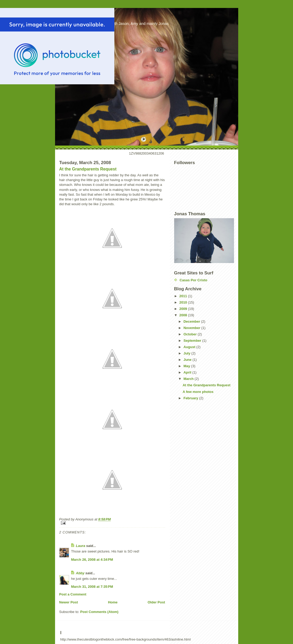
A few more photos (198, 392)
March (189, 379)
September (193, 341)
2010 (184, 302)
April (188, 372)
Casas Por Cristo (194, 280)
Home (113, 602)
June (188, 360)
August (190, 347)
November (192, 328)
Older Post (156, 602)
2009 (184, 309)
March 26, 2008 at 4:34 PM (92, 560)
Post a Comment (73, 594)
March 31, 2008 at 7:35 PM (92, 587)
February (191, 398)
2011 (184, 296)
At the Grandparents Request (88, 169)
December (192, 321)
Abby (80, 573)
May (187, 366)
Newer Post (69, 602)
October (190, 334)
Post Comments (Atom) (99, 612)
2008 (184, 315)
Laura (81, 546)
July (187, 353)
